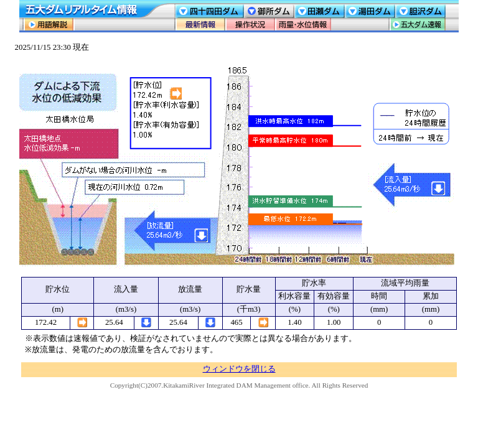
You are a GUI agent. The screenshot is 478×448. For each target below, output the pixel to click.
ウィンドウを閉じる (239, 369)
